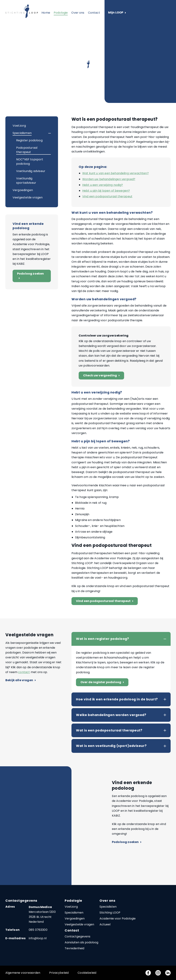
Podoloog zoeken (30, 276)
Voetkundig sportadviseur (26, 181)
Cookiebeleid (87, 973)
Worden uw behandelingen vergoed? (109, 179)
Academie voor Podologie (118, 918)
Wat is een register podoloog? (102, 639)
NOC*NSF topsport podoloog (30, 162)
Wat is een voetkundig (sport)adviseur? (111, 746)
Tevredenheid (74, 948)
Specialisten (108, 907)
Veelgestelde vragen (28, 197)
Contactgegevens (77, 936)
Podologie (61, 13)
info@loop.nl (38, 938)
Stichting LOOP (110, 913)
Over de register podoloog (103, 682)
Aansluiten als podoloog (81, 942)
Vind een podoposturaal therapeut (107, 196)
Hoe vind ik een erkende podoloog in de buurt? (117, 699)
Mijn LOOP (117, 13)
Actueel (105, 924)
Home (46, 13)
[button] (46, 133)
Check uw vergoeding (102, 376)
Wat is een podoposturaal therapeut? (109, 730)
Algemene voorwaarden (23, 973)
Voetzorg (19, 126)
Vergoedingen (23, 190)
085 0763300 (38, 930)
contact (24, 672)
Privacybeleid (59, 973)
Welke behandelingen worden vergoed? (111, 715)
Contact (94, 13)
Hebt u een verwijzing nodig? (103, 185)
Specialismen (22, 133)
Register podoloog (29, 140)
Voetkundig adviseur (31, 171)
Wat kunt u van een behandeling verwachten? (115, 173)
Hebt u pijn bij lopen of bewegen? (106, 191)
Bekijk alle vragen (21, 680)
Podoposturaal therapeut (27, 150)
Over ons (78, 13)
